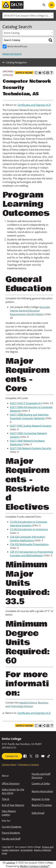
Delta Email (38, 813)
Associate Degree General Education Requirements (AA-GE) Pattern (30, 311)
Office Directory (11, 784)
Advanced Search (12, 54)
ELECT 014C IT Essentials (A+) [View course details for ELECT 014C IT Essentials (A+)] (26, 403)
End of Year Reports (13, 805)
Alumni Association (42, 791)
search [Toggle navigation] (44, 5)
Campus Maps (9, 765)
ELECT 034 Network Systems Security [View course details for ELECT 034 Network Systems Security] (31, 448)
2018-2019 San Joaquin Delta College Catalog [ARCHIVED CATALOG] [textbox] (29, 16)
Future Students (11, 833)
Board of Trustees (42, 805)
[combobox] (28, 15)
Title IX (5, 799)
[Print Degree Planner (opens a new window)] (36, 73)
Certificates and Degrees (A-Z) (34, 105)
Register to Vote (41, 799)
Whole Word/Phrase (17, 46)
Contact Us (12, 756)
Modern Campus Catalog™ (35, 866)
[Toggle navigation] (52, 5)
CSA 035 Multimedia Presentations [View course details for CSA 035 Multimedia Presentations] (29, 544)
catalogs (11, 863)
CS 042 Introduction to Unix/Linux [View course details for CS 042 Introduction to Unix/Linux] (29, 529)
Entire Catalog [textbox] (12, 33)
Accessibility (27, 850)
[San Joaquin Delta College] (21, 5)
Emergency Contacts (29, 765)
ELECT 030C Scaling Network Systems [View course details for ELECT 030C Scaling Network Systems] (31, 426)
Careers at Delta (41, 784)
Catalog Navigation (16, 62)
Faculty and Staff (11, 839)
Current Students (12, 827)
